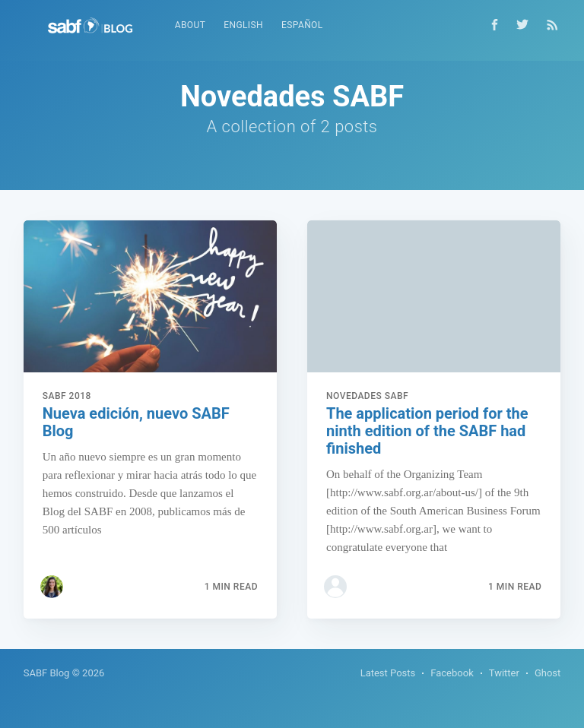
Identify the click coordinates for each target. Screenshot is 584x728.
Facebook (452, 673)
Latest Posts (388, 673)
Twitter (504, 673)
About (190, 25)
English (243, 25)
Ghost (547, 673)
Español (302, 25)
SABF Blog (47, 673)
